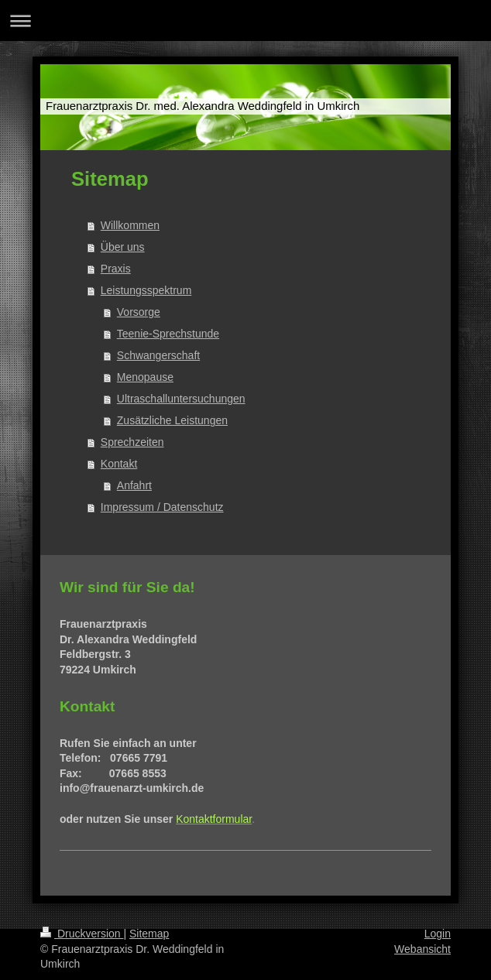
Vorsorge (139, 312)
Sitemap (149, 934)
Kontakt (119, 464)
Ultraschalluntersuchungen (181, 399)
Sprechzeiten (132, 442)
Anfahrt (134, 485)
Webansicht (422, 949)
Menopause (145, 377)
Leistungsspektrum (146, 290)
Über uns (123, 247)
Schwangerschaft (158, 355)
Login (438, 934)
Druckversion (82, 934)
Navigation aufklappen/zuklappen (245, 21)
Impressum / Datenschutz (162, 507)
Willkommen (130, 225)
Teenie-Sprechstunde (168, 334)
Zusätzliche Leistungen (172, 420)
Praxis (116, 269)
